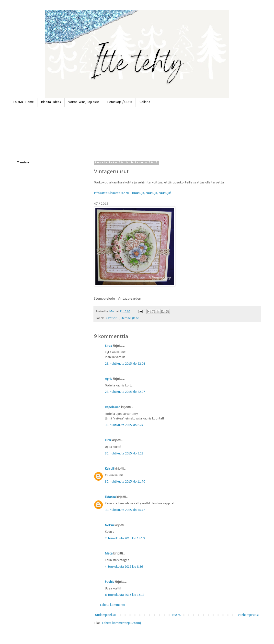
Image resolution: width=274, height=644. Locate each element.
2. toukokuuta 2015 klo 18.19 (125, 538)
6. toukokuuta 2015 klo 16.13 (125, 595)
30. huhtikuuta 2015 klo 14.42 (125, 510)
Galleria (145, 102)
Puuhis (109, 582)
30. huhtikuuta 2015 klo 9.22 (124, 454)
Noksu (109, 525)
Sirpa (108, 346)
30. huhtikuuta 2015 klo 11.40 (125, 482)
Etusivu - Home (24, 102)
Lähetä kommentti (113, 605)
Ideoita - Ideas (51, 102)
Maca (109, 554)
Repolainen (113, 407)
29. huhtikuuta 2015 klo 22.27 (125, 392)
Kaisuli (109, 469)
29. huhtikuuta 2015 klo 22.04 (125, 364)
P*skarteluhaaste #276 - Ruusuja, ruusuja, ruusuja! (133, 193)
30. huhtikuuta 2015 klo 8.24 (124, 425)
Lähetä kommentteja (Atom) (122, 623)
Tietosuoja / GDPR (120, 102)
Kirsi (108, 440)
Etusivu (177, 615)
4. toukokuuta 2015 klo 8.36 (124, 567)
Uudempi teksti (105, 615)
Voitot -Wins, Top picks (84, 102)
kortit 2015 (113, 318)
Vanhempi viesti (249, 615)
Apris (108, 379)
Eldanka (110, 497)
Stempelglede (130, 318)
